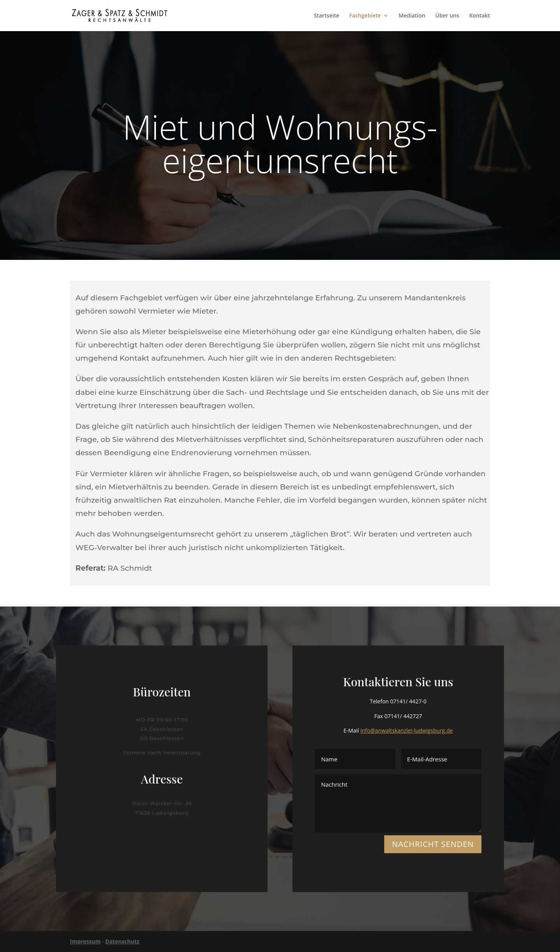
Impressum (85, 941)
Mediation (412, 16)
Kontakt (479, 16)
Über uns (447, 16)
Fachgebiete (365, 16)
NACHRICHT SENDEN (433, 844)
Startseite (326, 16)
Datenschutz (122, 941)
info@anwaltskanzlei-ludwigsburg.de (407, 730)
